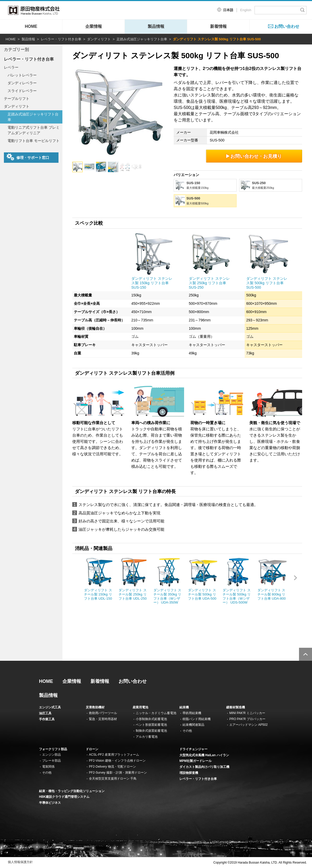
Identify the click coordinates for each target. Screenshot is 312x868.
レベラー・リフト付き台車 (61, 39)
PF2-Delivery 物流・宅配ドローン (112, 767)
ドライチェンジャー (193, 749)
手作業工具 (47, 719)
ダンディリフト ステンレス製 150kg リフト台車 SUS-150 (152, 283)
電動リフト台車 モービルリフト (34, 141)
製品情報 (156, 26)
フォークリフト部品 (53, 749)
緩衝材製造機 (236, 707)
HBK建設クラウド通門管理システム (64, 797)
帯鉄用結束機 (192, 713)
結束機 (184, 707)
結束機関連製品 (193, 725)
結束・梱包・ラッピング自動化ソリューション (72, 791)
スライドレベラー (22, 91)
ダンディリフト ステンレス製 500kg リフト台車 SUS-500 (267, 283)
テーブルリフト (17, 99)
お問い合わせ (287, 26)
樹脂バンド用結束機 (197, 719)
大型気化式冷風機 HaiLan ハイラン (204, 755)
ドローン (92, 749)
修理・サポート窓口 (28, 157)
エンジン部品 (51, 755)
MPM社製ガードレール (196, 761)
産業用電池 (140, 707)
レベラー (11, 67)
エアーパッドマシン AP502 (248, 725)
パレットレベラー (22, 75)
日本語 (228, 10)
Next (298, 583)
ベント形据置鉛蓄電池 (151, 725)
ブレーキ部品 (51, 761)
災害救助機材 (95, 707)
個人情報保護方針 (20, 862)
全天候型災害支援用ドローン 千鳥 (113, 779)
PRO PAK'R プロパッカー (247, 719)
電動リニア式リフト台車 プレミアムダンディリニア (34, 130)
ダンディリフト (99, 39)
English (246, 10)
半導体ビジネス (50, 803)
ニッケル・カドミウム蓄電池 (156, 713)
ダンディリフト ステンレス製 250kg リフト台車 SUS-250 (209, 283)
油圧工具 (45, 713)
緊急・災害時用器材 (103, 719)
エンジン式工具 (50, 707)
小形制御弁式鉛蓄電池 (151, 719)
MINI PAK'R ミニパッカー (247, 713)
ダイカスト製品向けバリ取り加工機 (204, 767)
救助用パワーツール (103, 713)
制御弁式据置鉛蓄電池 (151, 731)
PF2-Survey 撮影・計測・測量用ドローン (118, 773)
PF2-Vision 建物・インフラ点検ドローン (117, 761)
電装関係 (48, 767)
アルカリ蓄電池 (147, 737)
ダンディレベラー (22, 83)
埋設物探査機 (189, 773)
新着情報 (218, 26)
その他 (187, 731)
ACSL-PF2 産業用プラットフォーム (114, 755)
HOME (31, 26)
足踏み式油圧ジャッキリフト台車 (142, 39)
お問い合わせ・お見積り (254, 156)
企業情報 (94, 26)
